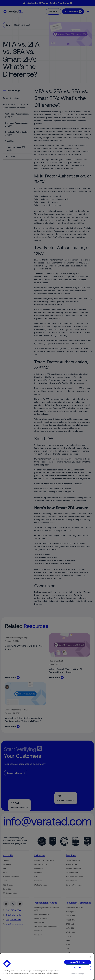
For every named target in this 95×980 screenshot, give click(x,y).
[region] (47, 967)
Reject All (78, 968)
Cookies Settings (77, 974)
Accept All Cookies (78, 962)
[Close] (90, 957)
